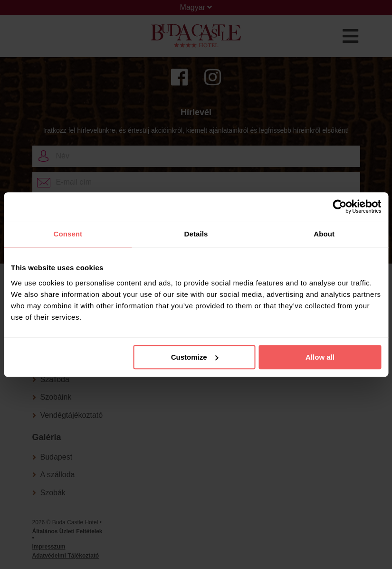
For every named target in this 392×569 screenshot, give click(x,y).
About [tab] (324, 234)
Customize (195, 357)
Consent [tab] (68, 234)
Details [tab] (196, 234)
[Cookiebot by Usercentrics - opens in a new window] (339, 206)
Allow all (320, 357)
